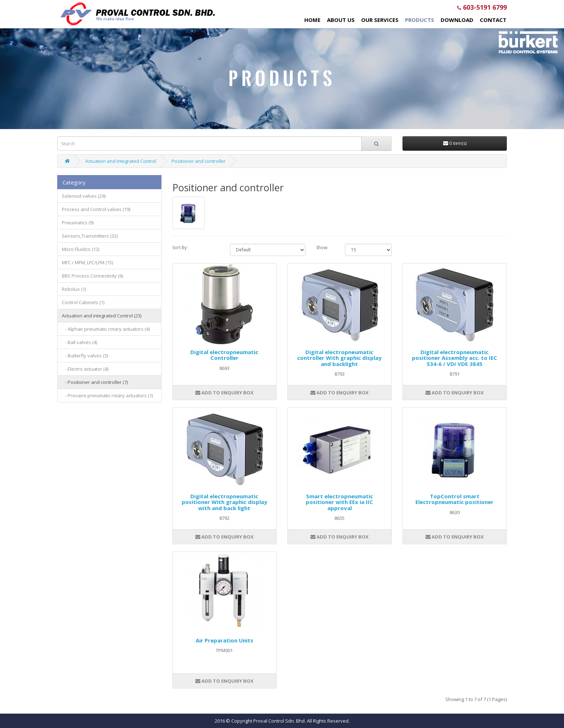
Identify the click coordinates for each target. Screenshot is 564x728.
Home (312, 20)
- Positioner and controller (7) (95, 382)
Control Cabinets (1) (83, 302)
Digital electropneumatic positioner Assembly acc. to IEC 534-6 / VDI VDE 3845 (454, 358)
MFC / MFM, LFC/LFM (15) (87, 262)
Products (420, 20)
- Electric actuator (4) (85, 369)
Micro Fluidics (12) (81, 249)
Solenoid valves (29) (84, 196)
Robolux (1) (74, 289)
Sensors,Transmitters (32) (90, 236)
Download (457, 20)
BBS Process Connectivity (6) (92, 276)
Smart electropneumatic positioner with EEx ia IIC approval (339, 502)
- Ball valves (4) (79, 342)
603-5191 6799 (482, 7)
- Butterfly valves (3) (85, 356)
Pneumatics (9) (78, 223)
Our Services (380, 20)
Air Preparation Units (224, 640)
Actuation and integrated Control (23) (102, 316)
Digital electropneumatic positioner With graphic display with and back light (224, 502)
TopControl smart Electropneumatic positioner (454, 499)
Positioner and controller (199, 161)
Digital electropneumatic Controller (224, 355)
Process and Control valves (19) (96, 209)
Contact (493, 20)
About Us (341, 20)
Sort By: (180, 248)
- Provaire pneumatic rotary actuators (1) (107, 395)
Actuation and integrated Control (121, 161)
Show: (322, 248)
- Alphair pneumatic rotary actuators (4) (106, 329)
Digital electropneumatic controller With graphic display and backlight (339, 358)
